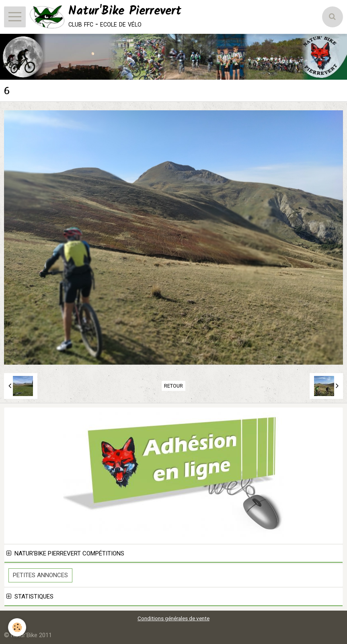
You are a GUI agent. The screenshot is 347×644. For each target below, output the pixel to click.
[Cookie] (17, 627)
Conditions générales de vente (173, 618)
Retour (173, 386)
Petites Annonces (40, 575)
